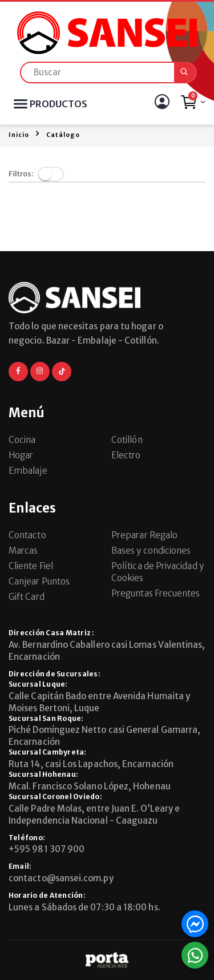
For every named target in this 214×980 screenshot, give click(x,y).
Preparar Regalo (144, 535)
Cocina (22, 440)
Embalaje (28, 471)
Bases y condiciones (151, 551)
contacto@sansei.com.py (61, 878)
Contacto (27, 535)
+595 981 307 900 (47, 849)
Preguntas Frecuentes (156, 593)
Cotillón (127, 440)
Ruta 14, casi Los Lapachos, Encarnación (91, 764)
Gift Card (27, 597)
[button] (193, 105)
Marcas (23, 551)
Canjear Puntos (39, 581)
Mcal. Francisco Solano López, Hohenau (90, 786)
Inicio (19, 135)
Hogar (21, 455)
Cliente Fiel (31, 566)
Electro (126, 455)
